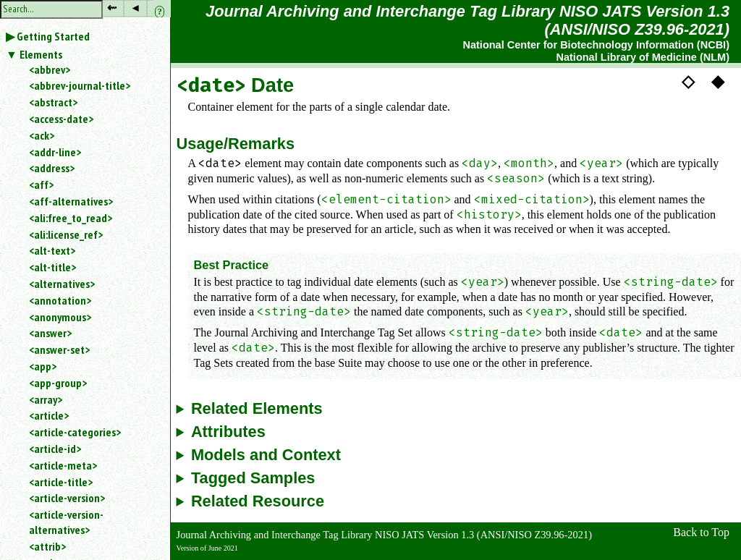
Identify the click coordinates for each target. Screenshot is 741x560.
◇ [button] (688, 81)
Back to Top (701, 532)
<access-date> (61, 119)
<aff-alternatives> (71, 201)
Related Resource (258, 501)
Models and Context (266, 455)
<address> (52, 168)
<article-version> (67, 498)
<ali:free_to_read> (71, 218)
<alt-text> (52, 250)
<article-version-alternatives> (66, 522)
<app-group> (58, 383)
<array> (46, 399)
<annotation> (60, 300)
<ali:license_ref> (66, 234)
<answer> (50, 333)
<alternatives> (62, 284)
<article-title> (61, 482)
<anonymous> (60, 317)
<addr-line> (55, 152)
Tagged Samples (253, 478)
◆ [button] (718, 81)
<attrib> (47, 546)
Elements (41, 54)
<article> (49, 415)
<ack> (42, 135)
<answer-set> (59, 349)
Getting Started (53, 36)
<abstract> (53, 102)
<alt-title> (52, 267)
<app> (43, 366)
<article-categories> (75, 432)
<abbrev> (50, 69)
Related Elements (257, 409)
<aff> (41, 184)
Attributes (228, 432)
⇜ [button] (112, 8)
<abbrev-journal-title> (80, 85)
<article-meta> (63, 465)
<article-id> (55, 449)
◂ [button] (135, 8)
